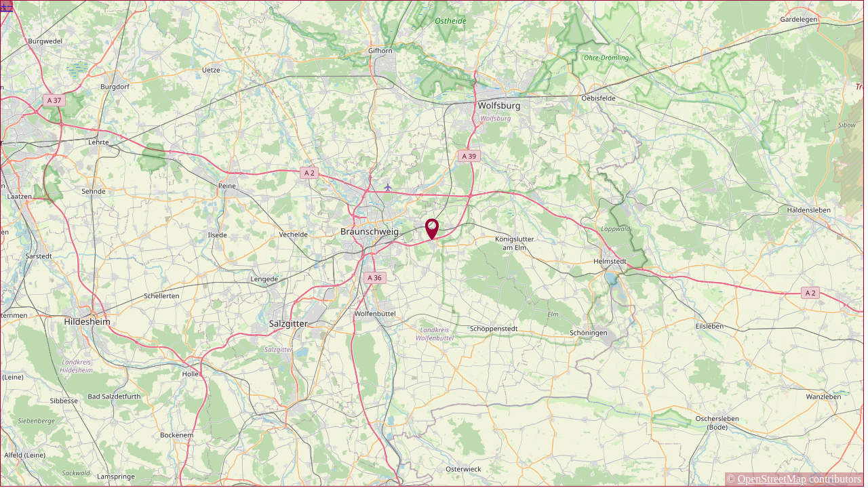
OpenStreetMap (772, 479)
